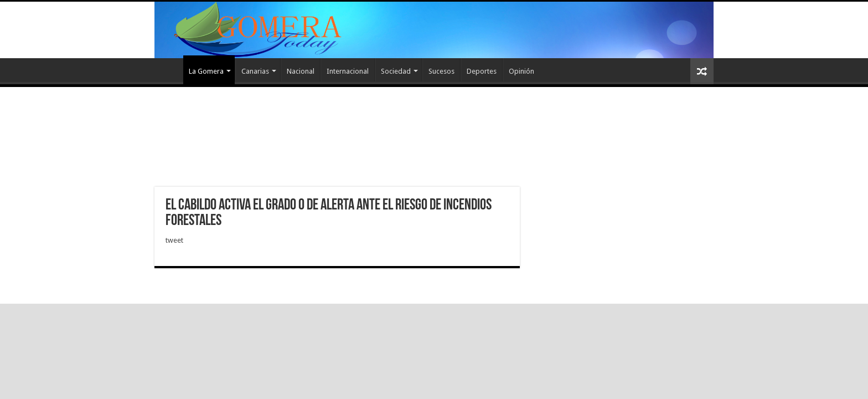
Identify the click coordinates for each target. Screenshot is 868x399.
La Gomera (206, 71)
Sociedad (396, 71)
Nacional (301, 71)
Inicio (169, 70)
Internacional (348, 71)
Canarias (255, 71)
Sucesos (441, 71)
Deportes (482, 71)
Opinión (521, 71)
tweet (174, 240)
